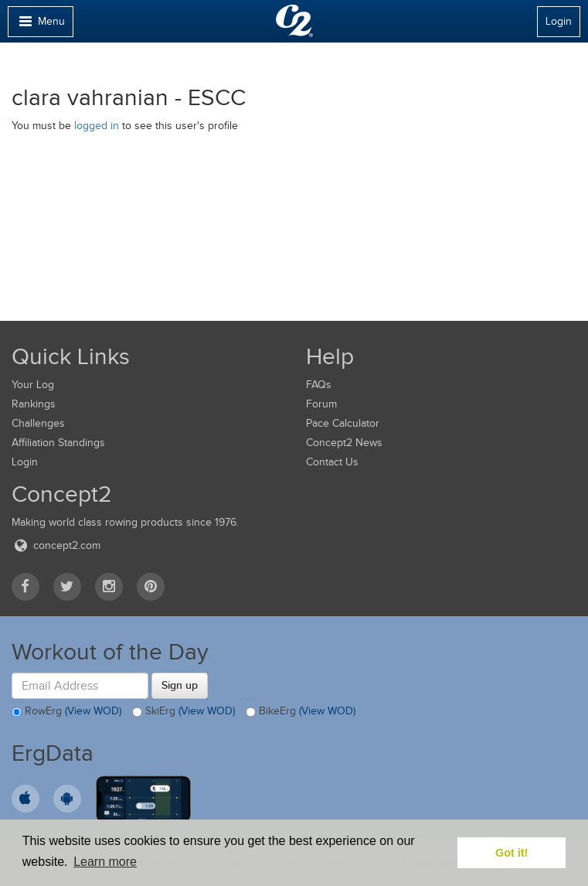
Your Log (33, 385)
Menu (40, 25)
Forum (321, 404)
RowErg (66, 712)
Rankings (34, 404)
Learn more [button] (105, 862)
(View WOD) (93, 711)
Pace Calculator (343, 423)
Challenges (38, 423)
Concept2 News (344, 443)
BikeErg (301, 712)
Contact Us (332, 462)
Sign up (180, 685)
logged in (97, 126)
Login (559, 21)
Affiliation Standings (58, 443)
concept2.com (56, 545)
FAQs (319, 385)
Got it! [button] (512, 853)
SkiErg (184, 712)
